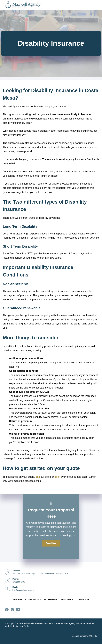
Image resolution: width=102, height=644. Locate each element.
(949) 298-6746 (19, 582)
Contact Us (83, 600)
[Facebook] (7, 610)
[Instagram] (12, 610)
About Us (17, 600)
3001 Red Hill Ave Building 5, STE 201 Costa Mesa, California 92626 (40, 574)
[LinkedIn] (18, 610)
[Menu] (96, 5)
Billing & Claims (33, 600)
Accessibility (51, 600)
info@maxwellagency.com (23, 590)
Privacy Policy (67, 600)
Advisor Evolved (24, 626)
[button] (51, 543)
